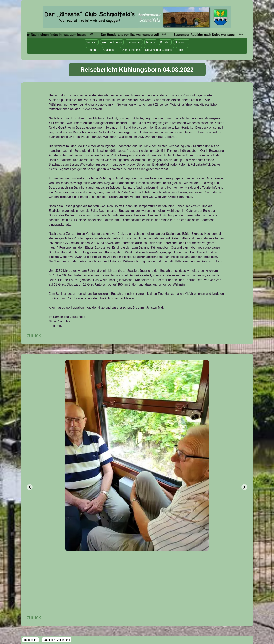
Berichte (165, 42)
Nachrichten (134, 42)
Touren (93, 50)
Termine (151, 42)
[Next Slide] (244, 487)
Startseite (91, 42)
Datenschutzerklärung (57, 640)
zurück (34, 335)
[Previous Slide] (30, 487)
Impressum (30, 640)
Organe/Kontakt (131, 50)
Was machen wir (112, 42)
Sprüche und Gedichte (159, 50)
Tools (182, 50)
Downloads (182, 42)
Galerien (110, 50)
